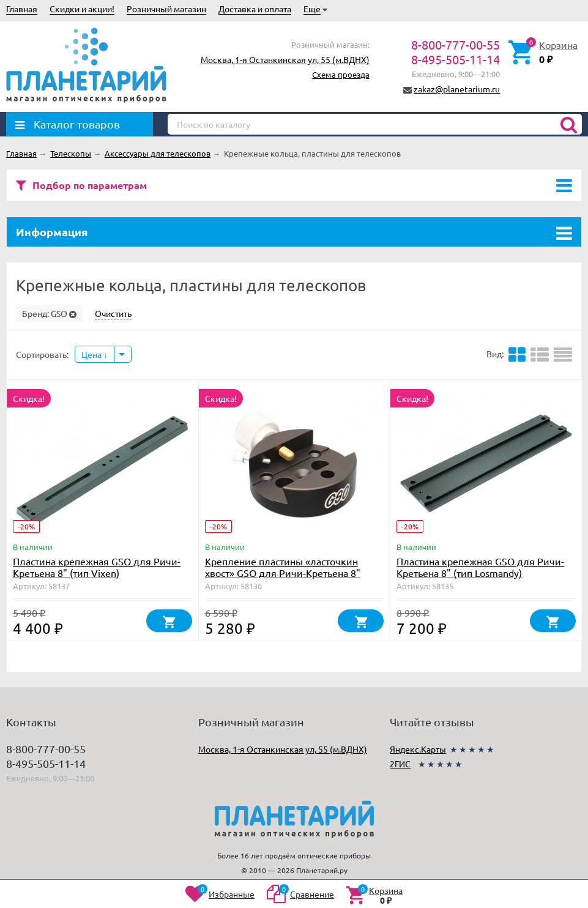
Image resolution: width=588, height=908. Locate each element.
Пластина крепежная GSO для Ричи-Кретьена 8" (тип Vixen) (97, 567)
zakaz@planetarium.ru (457, 89)
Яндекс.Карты (418, 749)
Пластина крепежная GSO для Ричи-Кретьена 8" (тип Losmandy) (480, 567)
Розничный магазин (166, 9)
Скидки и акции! (82, 9)
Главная (22, 9)
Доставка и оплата (255, 9)
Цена (95, 354)
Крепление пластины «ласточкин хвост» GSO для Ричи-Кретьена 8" (283, 567)
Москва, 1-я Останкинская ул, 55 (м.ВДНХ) (285, 59)
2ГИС (400, 764)
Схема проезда (341, 74)
